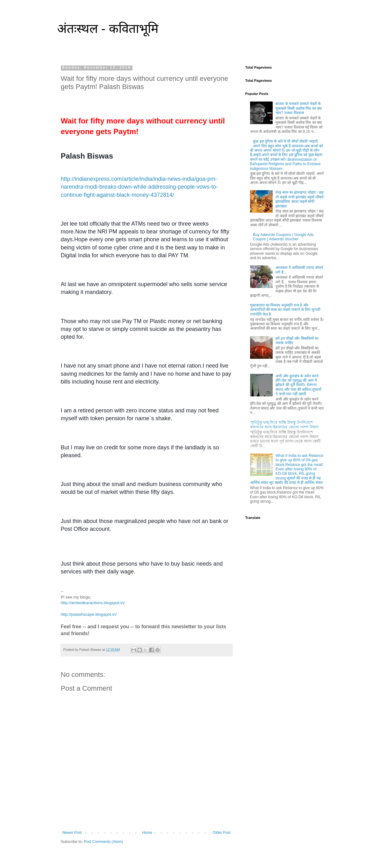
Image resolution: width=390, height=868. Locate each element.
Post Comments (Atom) (103, 842)
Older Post (222, 833)
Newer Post (72, 833)
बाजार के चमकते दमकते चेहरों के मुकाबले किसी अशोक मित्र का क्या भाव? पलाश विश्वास (299, 108)
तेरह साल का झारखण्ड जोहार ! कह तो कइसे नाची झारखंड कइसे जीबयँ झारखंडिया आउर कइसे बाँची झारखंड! (299, 199)
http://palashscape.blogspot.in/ (89, 614)
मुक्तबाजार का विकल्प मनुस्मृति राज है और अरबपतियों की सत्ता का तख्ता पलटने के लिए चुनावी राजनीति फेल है (285, 310)
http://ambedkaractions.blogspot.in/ (93, 603)
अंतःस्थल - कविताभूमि (108, 29)
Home (147, 833)
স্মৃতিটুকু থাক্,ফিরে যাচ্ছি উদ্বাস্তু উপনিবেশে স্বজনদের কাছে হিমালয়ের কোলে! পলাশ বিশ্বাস (284, 425)
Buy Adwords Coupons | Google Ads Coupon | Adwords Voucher (283, 237)
